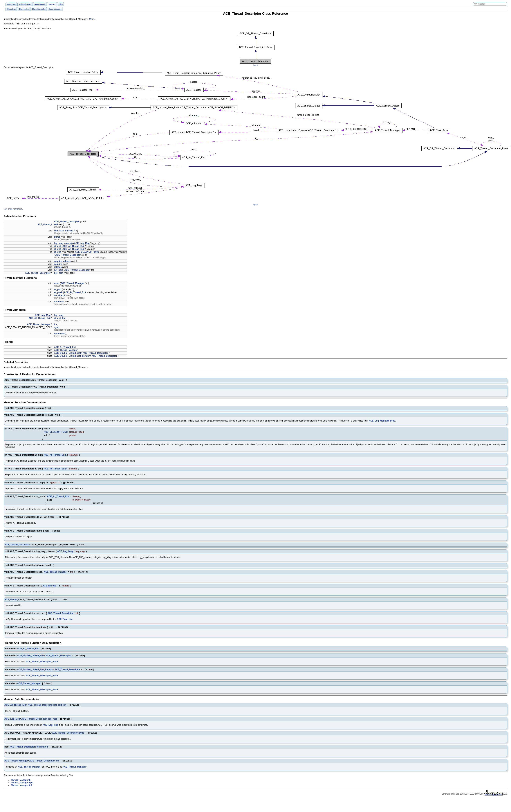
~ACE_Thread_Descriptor (68, 255)
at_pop (58, 290)
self (56, 225)
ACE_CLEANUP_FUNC (87, 253)
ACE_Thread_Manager (73, 284)
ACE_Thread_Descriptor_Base (42, 666)
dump (57, 237)
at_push (58, 293)
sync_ (57, 328)
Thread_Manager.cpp (22, 790)
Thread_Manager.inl (21, 792)
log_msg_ (59, 316)
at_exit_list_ (61, 319)
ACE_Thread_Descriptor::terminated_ (29, 754)
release (58, 268)
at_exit (58, 247)
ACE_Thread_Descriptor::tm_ (45, 768)
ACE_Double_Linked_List (31, 660)
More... (93, 19)
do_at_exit (60, 296)
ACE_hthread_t (67, 231)
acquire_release (63, 262)
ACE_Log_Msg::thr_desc (382, 421)
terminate (59, 302)
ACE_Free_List (65, 622)
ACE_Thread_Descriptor (67, 222)
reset (57, 284)
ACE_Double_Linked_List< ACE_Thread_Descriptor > (82, 354)
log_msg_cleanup (63, 244)
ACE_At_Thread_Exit (73, 247)
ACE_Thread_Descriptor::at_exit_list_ (48, 711)
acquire (58, 265)
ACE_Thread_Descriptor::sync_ (69, 739)
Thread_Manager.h (21, 787)
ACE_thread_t (45, 225)
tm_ (56, 325)
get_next (59, 273)
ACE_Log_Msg (82, 244)
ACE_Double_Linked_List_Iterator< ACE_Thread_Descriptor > (87, 357)
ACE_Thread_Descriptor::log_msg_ (40, 725)
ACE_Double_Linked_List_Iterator (35, 674)
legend (256, 66)
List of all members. (13, 210)
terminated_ (60, 334)
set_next (59, 271)
